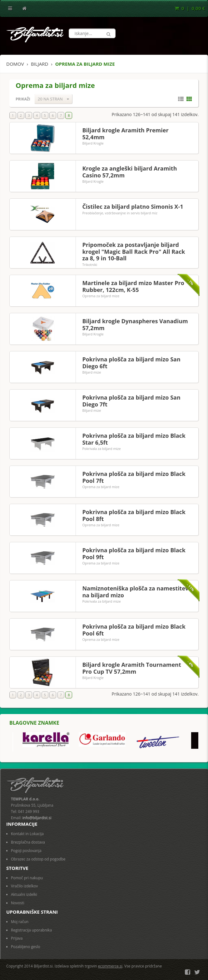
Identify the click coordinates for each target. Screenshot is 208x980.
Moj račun (20, 922)
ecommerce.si (110, 966)
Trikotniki (90, 265)
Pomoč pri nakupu (27, 878)
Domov (15, 64)
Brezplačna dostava (28, 842)
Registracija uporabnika (31, 930)
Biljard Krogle (93, 143)
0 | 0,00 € (190, 8)
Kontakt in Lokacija (27, 834)
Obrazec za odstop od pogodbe (38, 859)
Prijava (17, 938)
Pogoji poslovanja (26, 851)
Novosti (18, 903)
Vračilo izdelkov (24, 886)
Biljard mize (92, 372)
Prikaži (23, 99)
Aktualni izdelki (24, 894)
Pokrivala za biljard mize (101, 449)
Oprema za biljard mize (101, 296)
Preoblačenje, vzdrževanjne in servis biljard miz (120, 213)
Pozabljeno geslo (26, 947)
